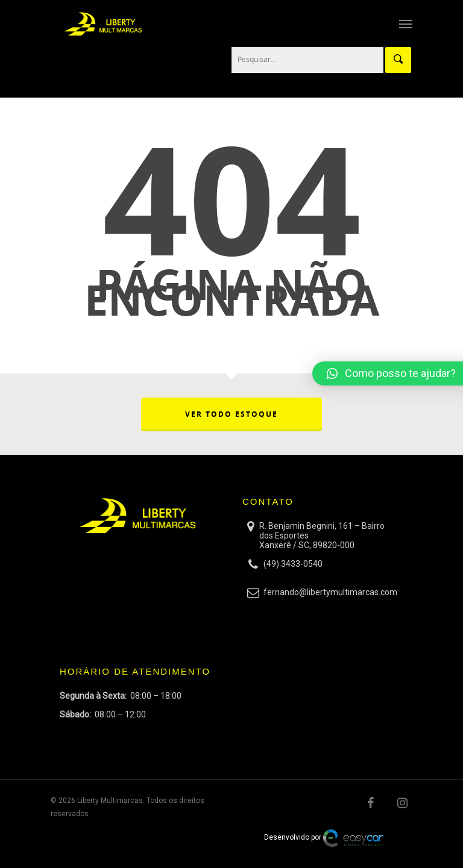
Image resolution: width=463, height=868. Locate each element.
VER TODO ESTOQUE (231, 414)
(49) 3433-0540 (293, 564)
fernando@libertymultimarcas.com (330, 592)
